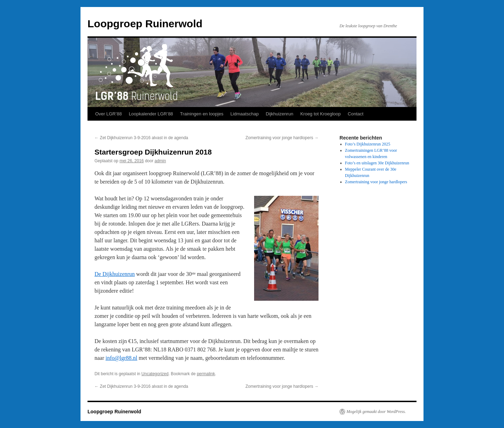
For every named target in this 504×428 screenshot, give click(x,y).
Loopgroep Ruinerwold (145, 24)
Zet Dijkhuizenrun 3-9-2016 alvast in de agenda (141, 138)
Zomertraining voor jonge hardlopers (282, 138)
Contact (356, 114)
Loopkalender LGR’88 (151, 114)
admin (160, 161)
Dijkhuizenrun (279, 114)
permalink (206, 374)
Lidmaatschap (244, 114)
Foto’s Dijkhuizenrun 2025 (368, 144)
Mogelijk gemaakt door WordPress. (376, 412)
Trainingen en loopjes (202, 114)
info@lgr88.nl (122, 358)
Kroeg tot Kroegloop (321, 114)
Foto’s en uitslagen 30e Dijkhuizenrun (377, 163)
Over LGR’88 (108, 114)
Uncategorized (155, 374)
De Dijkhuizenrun (115, 274)
